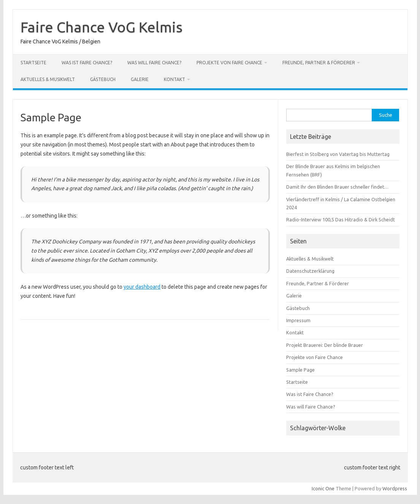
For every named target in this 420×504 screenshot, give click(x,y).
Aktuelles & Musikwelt (48, 79)
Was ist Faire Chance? (87, 63)
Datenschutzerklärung (310, 271)
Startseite (33, 63)
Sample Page (300, 370)
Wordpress (395, 488)
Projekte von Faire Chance (229, 63)
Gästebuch (103, 79)
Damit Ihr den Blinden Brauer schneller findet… (337, 187)
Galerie (140, 79)
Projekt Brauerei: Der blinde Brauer (325, 345)
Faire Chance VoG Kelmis (101, 27)
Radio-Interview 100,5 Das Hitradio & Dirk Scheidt (341, 219)
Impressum (298, 320)
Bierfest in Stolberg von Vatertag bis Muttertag (338, 154)
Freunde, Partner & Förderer (319, 63)
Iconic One (323, 488)
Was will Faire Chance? (154, 63)
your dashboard (142, 287)
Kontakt (174, 79)
